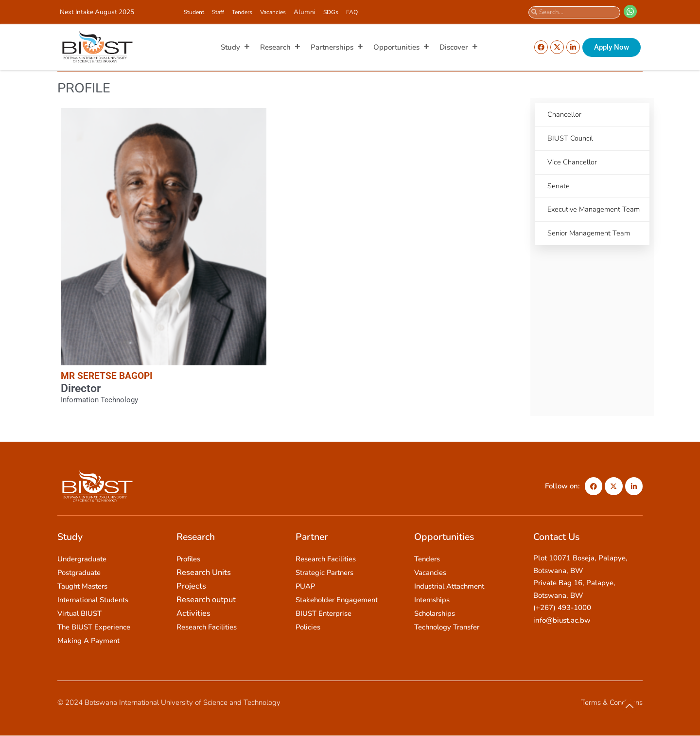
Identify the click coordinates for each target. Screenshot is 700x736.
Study (236, 47)
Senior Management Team (590, 248)
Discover (459, 47)
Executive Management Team (585, 218)
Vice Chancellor (572, 163)
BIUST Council (570, 139)
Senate (559, 187)
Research (280, 47)
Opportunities (402, 47)
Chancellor (564, 115)
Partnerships (337, 47)
